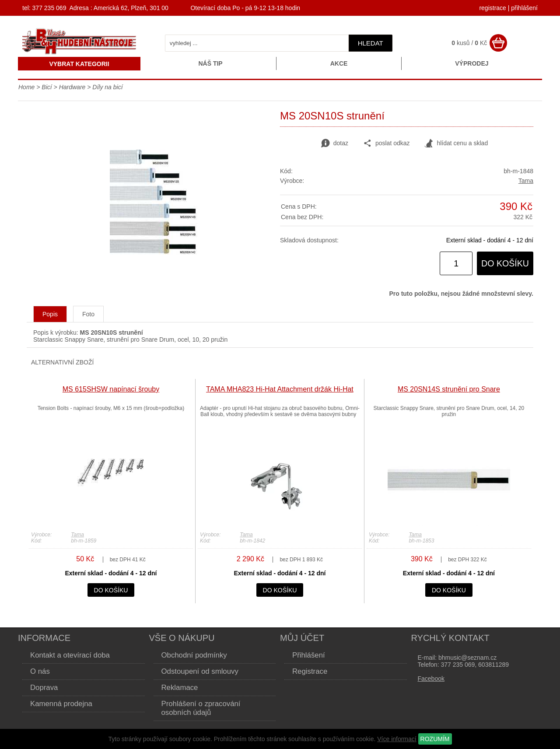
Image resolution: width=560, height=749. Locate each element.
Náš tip (210, 63)
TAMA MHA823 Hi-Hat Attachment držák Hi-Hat (280, 389)
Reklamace (180, 688)
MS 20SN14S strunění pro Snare (449, 389)
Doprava (44, 688)
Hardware (72, 87)
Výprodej (472, 63)
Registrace (310, 671)
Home (26, 87)
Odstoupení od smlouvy (200, 671)
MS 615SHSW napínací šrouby (111, 389)
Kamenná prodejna (61, 704)
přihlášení (524, 8)
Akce (339, 63)
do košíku (505, 263)
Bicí (47, 87)
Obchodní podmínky (194, 655)
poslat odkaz (387, 143)
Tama (526, 181)
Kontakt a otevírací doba (70, 655)
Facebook (431, 679)
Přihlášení (309, 655)
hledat (371, 43)
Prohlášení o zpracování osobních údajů (201, 708)
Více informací (397, 739)
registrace (492, 8)
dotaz (335, 143)
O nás (40, 671)
